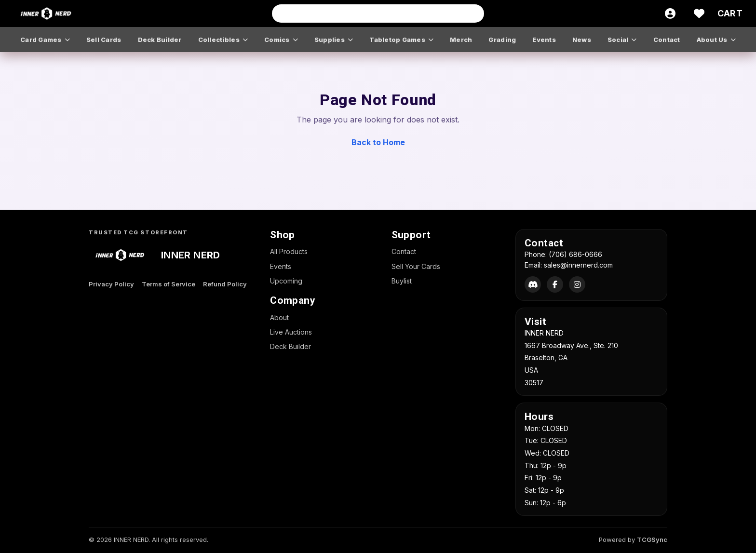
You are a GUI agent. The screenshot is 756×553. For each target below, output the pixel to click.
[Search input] (378, 13)
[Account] (670, 13)
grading (502, 40)
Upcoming (286, 281)
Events (281, 266)
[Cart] (730, 13)
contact (667, 40)
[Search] (474, 13)
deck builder (160, 40)
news (582, 40)
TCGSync (652, 540)
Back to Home (378, 142)
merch (461, 40)
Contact (404, 251)
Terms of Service (169, 284)
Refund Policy (225, 284)
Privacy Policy (111, 284)
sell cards (104, 40)
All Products (289, 251)
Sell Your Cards (416, 266)
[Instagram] (577, 284)
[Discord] (533, 284)
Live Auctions (291, 332)
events (544, 40)
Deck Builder (290, 346)
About (279, 317)
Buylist (402, 281)
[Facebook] (555, 284)
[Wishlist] (699, 13)
